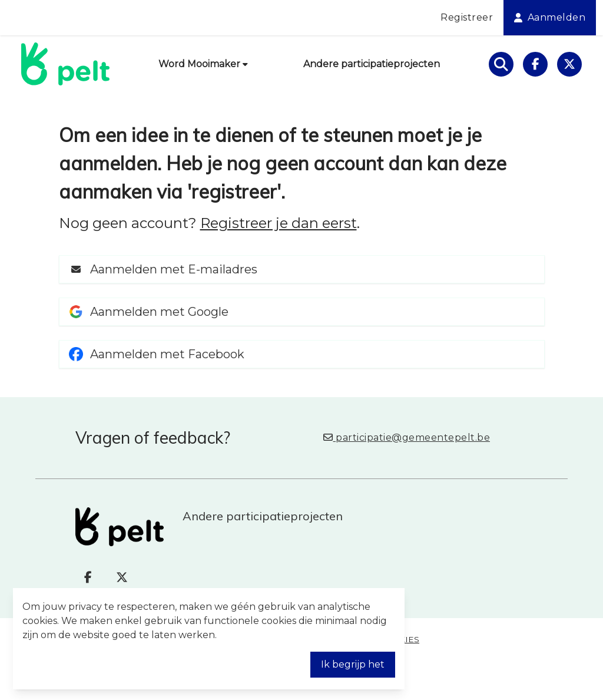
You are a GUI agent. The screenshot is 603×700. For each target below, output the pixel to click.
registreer (234, 191)
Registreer (467, 17)
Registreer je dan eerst (279, 223)
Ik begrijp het (353, 664)
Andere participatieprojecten (372, 64)
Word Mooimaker (203, 64)
